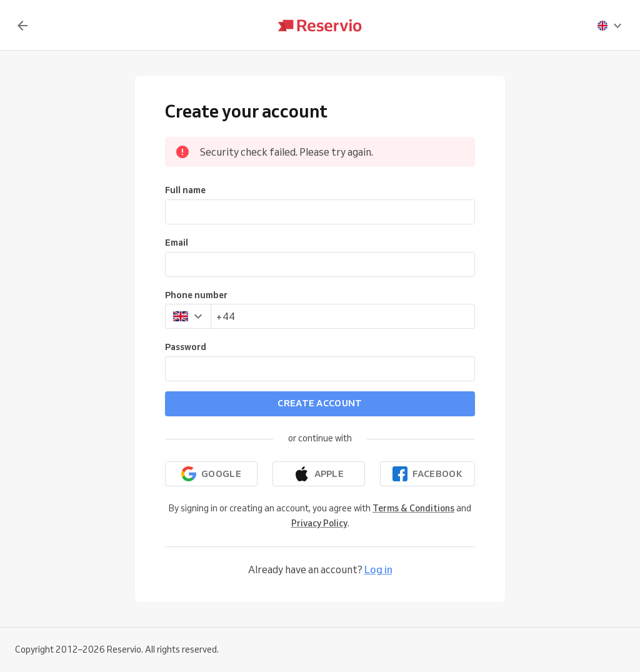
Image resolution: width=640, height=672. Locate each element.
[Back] (22, 26)
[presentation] (610, 26)
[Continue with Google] (211, 474)
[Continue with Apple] (319, 474)
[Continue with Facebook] (427, 474)
